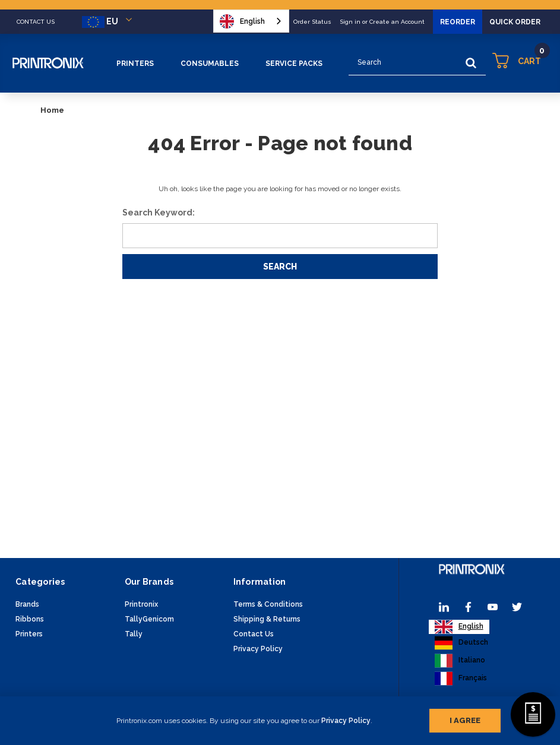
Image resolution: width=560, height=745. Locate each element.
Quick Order (515, 22)
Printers (135, 64)
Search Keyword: (159, 213)
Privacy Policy (346, 718)
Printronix (141, 604)
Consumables (210, 64)
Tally (134, 634)
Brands (27, 604)
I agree (465, 718)
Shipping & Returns (267, 619)
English (242, 21)
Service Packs (294, 64)
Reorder (458, 22)
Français (461, 679)
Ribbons (30, 619)
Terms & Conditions (268, 604)
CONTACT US (36, 22)
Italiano (460, 661)
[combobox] (251, 21)
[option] (461, 643)
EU (109, 22)
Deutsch (461, 643)
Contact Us (254, 634)
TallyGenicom (149, 619)
